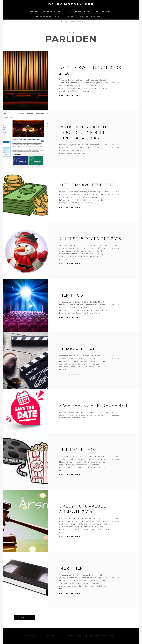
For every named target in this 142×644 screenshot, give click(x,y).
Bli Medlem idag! (79, 12)
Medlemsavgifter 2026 (87, 185)
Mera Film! (72, 568)
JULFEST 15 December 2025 (90, 239)
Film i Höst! (73, 295)
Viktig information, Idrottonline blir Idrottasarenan (83, 132)
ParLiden (116, 83)
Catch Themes (110, 636)
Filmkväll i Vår (78, 349)
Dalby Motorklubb (71, 4)
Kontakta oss (52, 12)
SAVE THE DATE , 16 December (93, 405)
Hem (34, 12)
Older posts (24, 618)
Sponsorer (104, 12)
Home (60, 22)
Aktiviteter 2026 (48, 17)
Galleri (70, 17)
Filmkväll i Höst (79, 450)
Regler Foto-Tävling (93, 17)
